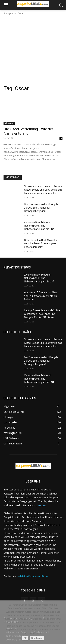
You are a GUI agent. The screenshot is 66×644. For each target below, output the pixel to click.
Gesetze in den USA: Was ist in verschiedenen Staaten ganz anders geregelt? (41, 244)
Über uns (41, 505)
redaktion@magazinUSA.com (34, 576)
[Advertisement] (33, 50)
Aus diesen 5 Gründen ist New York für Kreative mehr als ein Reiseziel (41, 296)
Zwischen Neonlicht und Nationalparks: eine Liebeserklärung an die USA (39, 226)
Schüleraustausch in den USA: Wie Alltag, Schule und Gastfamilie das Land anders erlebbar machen (43, 190)
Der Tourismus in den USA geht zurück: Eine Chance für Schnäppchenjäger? (41, 208)
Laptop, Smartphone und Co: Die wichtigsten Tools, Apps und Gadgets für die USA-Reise (42, 314)
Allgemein (9, 123)
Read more (37, 638)
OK (25, 638)
